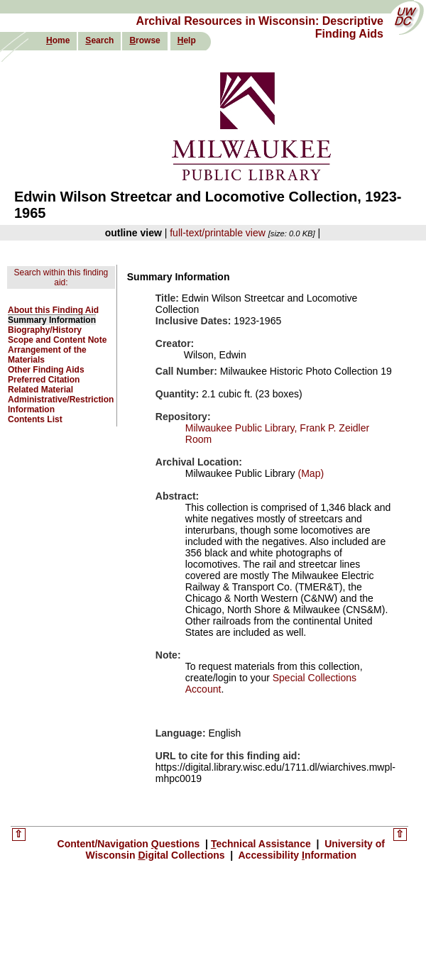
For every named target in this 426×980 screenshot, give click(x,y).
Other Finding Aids (46, 370)
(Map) (310, 473)
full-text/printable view (218, 233)
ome (58, 40)
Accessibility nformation (296, 855)
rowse (144, 40)
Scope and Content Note (57, 340)
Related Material (40, 390)
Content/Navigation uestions (130, 844)
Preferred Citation (44, 380)
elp (187, 40)
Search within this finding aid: (61, 277)
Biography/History (45, 330)
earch (99, 40)
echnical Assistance (262, 844)
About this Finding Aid (53, 310)
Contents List (35, 419)
